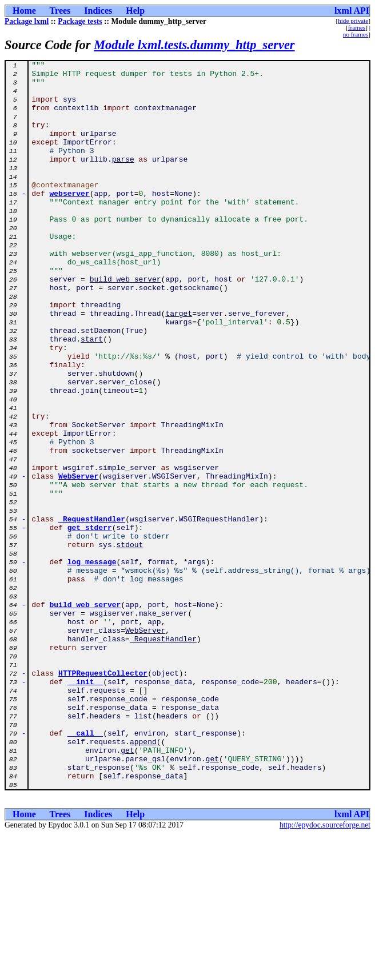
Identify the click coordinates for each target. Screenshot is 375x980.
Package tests (80, 21)
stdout (130, 642)
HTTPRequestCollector (103, 796)
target (179, 364)
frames (357, 27)
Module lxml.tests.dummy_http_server (194, 45)
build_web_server (125, 323)
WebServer (78, 560)
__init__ (85, 806)
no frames (356, 34)
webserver (70, 220)
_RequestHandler (92, 611)
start (92, 395)
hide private (353, 21)
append (143, 878)
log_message (92, 662)
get (127, 889)
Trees (60, 11)
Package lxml (27, 21)
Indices (98, 11)
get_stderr (90, 621)
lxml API (352, 11)
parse (123, 179)
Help (135, 11)
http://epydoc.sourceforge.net (325, 971)
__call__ (85, 868)
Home (24, 11)
